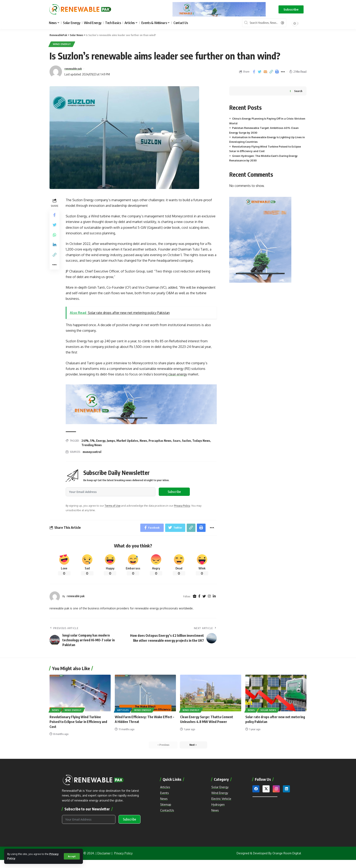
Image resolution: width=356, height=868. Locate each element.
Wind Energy (62, 44)
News (143, 441)
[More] (283, 72)
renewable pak (74, 69)
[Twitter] (204, 597)
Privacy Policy (182, 506)
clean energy (178, 374)
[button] (291, 9)
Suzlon (186, 441)
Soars (177, 441)
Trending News (92, 445)
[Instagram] (209, 597)
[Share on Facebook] (254, 72)
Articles (123, 710)
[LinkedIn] (214, 597)
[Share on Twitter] (260, 72)
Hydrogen (218, 804)
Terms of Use (113, 506)
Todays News (201, 441)
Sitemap (166, 804)
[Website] (195, 597)
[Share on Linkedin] (54, 245)
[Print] (277, 72)
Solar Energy (220, 787)
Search (298, 91)
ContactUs (167, 810)
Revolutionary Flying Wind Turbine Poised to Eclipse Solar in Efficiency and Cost (78, 722)
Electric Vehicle (221, 799)
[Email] (265, 72)
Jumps (111, 441)
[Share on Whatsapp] (54, 235)
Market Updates (127, 441)
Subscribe (174, 492)
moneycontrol (92, 452)
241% (85, 441)
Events (165, 793)
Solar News (268, 710)
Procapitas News (160, 441)
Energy (101, 441)
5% (92, 441)
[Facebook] (199, 597)
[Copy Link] (271, 72)
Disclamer (104, 853)
